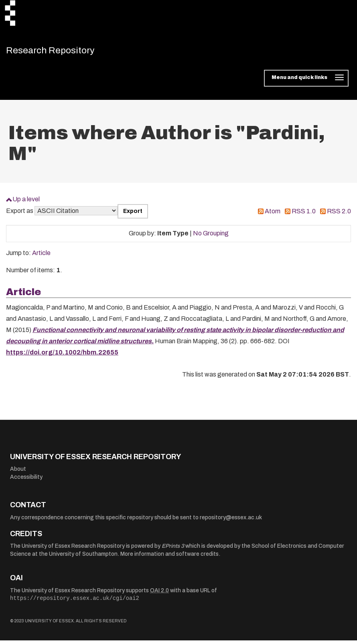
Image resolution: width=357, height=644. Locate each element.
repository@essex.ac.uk (231, 521)
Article (41, 256)
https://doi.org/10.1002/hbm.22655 (62, 356)
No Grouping (211, 237)
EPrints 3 (173, 550)
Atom (273, 215)
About (18, 473)
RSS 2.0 (339, 215)
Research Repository (62, 52)
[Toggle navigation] (306, 82)
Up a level (26, 203)
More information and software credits (169, 558)
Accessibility (26, 481)
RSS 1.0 (304, 215)
